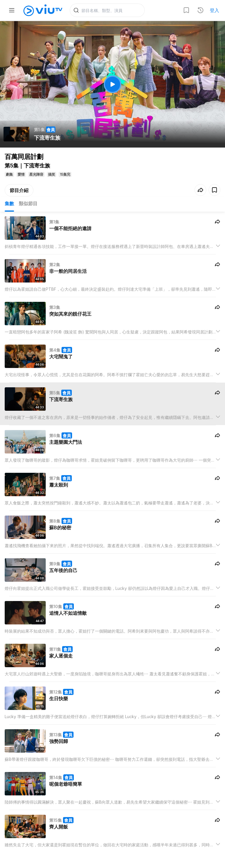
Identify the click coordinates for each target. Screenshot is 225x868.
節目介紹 (19, 191)
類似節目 (28, 204)
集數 (9, 204)
